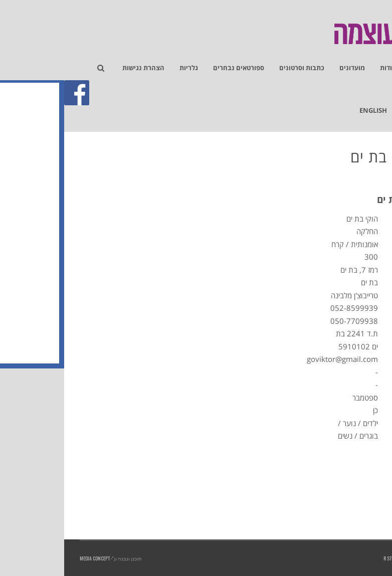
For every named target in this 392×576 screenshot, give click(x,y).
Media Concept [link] (31, 558)
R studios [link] (329, 558)
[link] (379, 63)
